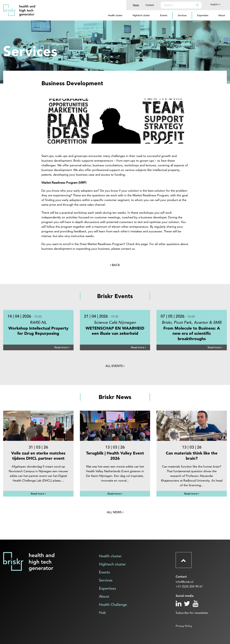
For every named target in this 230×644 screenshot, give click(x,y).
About (222, 15)
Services (182, 15)
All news (115, 512)
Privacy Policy (184, 626)
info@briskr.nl (185, 582)
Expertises (203, 15)
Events (164, 15)
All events (115, 366)
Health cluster (115, 15)
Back (115, 265)
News (136, 5)
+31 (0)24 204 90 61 (189, 586)
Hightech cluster (141, 15)
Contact (150, 5)
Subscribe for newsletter (192, 613)
